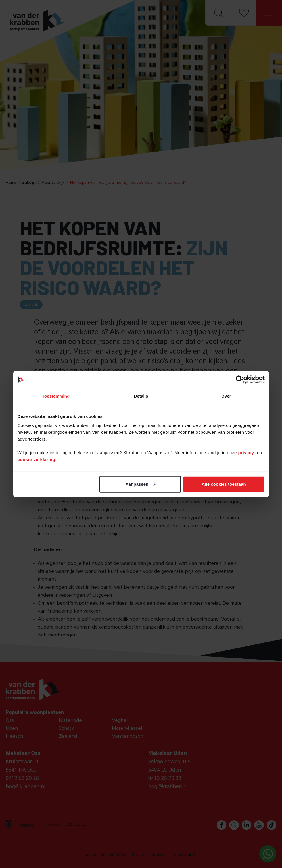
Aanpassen (140, 484)
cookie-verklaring (36, 459)
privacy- (247, 452)
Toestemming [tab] (56, 396)
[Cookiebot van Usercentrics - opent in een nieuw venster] (240, 380)
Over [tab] (226, 396)
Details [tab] (141, 396)
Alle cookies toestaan (224, 484)
